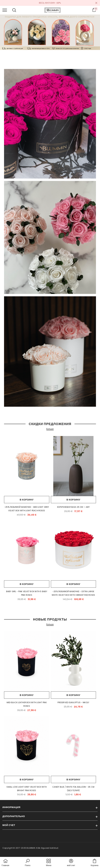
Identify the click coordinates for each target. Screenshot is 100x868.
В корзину (27, 500)
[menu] (5, 10)
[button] (28, 863)
